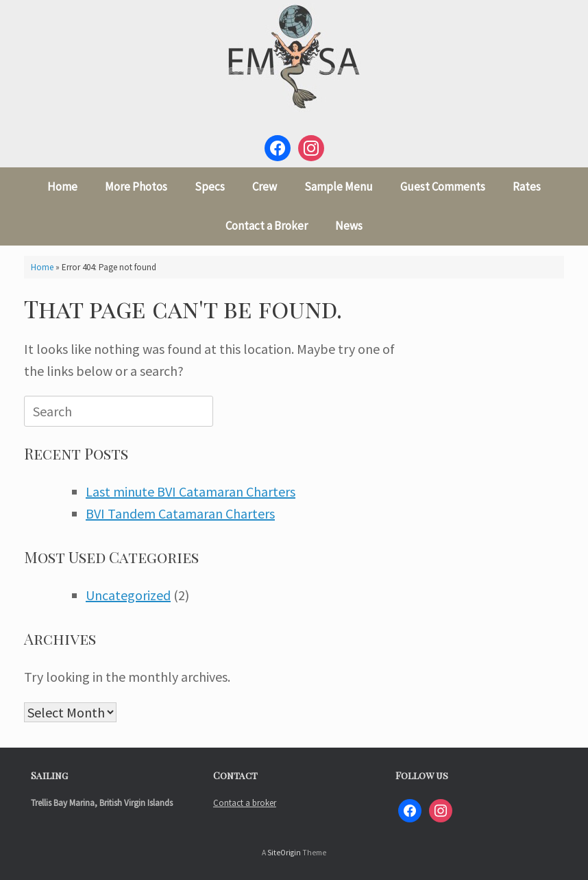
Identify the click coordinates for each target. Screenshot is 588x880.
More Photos (136, 187)
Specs (210, 187)
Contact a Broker (267, 226)
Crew (265, 187)
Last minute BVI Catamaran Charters (191, 491)
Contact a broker (245, 803)
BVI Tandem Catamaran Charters (180, 513)
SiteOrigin (284, 853)
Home (62, 187)
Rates (527, 187)
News (349, 226)
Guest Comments (443, 187)
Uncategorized (128, 595)
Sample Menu (339, 187)
